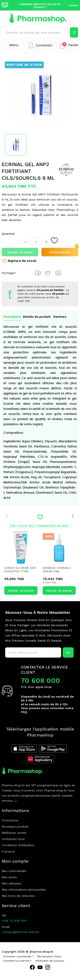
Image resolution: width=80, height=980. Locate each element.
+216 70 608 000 (14, 921)
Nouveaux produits (15, 827)
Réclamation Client (49, 956)
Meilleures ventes (14, 833)
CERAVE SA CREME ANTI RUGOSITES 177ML (20, 570)
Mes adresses (11, 883)
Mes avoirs (9, 877)
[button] (69, 45)
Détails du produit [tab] (37, 317)
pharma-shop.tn (41, 952)
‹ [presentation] (7, 516)
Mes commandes (14, 871)
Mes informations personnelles (24, 890)
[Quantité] (36, 242)
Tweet (48, 273)
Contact (73, 5)
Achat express (60, 252)
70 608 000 (40, 680)
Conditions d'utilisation (18, 845)
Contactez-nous (13, 839)
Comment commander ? (18, 956)
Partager (38, 273)
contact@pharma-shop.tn (20, 932)
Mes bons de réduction (18, 896)
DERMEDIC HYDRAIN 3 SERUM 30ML (57, 570)
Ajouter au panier (20, 252)
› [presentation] (73, 516)
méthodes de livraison (50, 961)
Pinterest (58, 273)
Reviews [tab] (60, 317)
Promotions (10, 820)
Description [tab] (12, 317)
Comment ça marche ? (17, 961)
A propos (8, 851)
